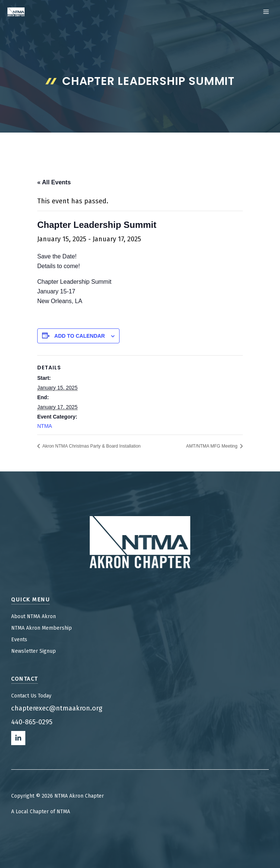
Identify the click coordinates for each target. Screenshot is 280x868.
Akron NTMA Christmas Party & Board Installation (91, 446)
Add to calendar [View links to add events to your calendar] (80, 336)
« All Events (54, 182)
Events (19, 640)
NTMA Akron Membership (42, 628)
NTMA (45, 426)
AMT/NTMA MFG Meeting (212, 446)
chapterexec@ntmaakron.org (57, 708)
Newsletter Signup (34, 651)
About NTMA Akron (34, 616)
